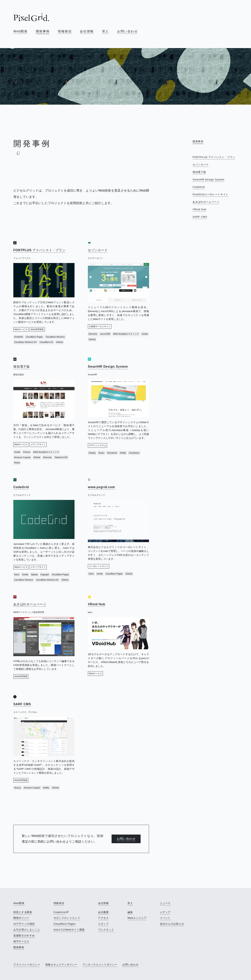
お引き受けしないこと (27, 930)
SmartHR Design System (208, 179)
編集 (130, 912)
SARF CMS (200, 217)
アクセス (103, 918)
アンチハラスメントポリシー (100, 965)
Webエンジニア (137, 918)
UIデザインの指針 (24, 924)
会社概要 (103, 912)
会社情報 (87, 31)
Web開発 (20, 31)
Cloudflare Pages (65, 924)
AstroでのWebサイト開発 (69, 930)
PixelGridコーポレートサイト (211, 194)
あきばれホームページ (206, 202)
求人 (105, 31)
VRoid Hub (199, 209)
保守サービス (21, 941)
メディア (165, 912)
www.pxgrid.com (101, 487)
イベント (165, 918)
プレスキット (106, 930)
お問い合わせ (127, 31)
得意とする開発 (23, 912)
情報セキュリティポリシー (61, 965)
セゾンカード (201, 165)
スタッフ (103, 924)
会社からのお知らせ (172, 924)
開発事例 (43, 31)
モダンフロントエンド (67, 918)
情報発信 (65, 31)
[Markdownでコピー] (18, 153)
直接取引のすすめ (24, 936)
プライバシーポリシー (27, 965)
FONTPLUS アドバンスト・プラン (214, 157)
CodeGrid (199, 187)
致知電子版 (199, 172)
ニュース (165, 903)
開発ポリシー (21, 918)
